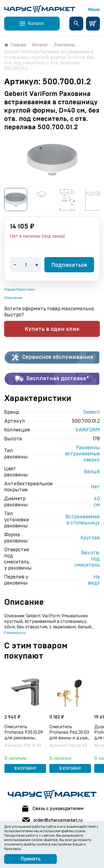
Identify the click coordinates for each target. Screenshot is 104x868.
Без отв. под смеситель (87, 559)
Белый (92, 472)
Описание (13, 298)
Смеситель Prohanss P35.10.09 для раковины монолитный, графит (24, 733)
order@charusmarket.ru (52, 820)
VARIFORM (87, 430)
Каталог (40, 45)
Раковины (65, 45)
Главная (15, 45)
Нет (95, 487)
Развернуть (15, 633)
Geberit (92, 412)
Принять (31, 859)
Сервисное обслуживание (52, 357)
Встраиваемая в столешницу (83, 520)
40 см (97, 502)
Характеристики (19, 290)
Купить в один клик (52, 329)
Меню (94, 10)
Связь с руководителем (52, 809)
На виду (94, 580)
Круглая (90, 538)
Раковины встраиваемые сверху (83, 454)
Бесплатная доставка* (52, 379)
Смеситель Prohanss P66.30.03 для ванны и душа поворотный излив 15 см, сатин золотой (69, 733)
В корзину (25, 769)
